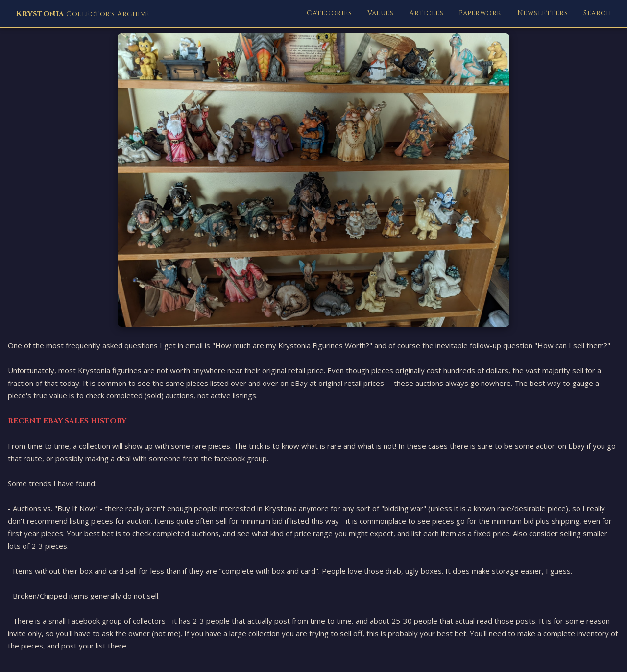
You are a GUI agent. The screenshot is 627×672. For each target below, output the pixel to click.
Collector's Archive (83, 14)
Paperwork (480, 13)
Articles (426, 13)
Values (380, 13)
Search (597, 13)
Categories (329, 13)
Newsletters (543, 13)
